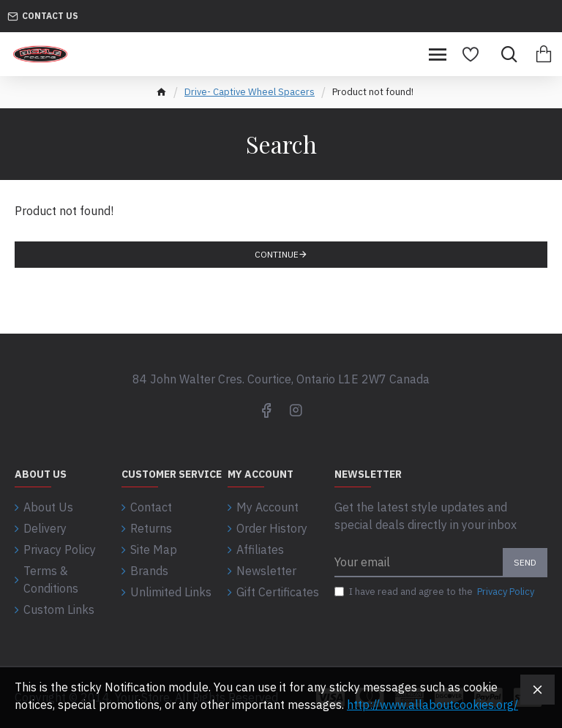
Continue (277, 254)
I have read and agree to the (435, 592)
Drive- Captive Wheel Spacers (250, 92)
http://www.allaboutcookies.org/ (432, 705)
